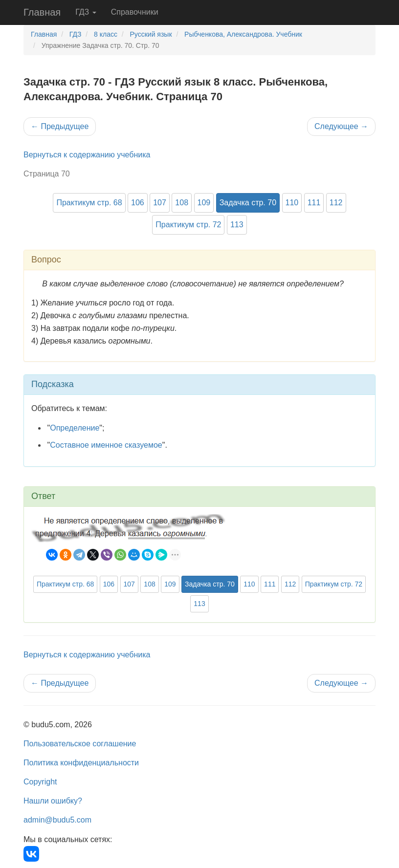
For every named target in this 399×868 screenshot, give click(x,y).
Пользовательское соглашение (80, 744)
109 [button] (204, 203)
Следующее (341, 126)
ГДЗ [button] (86, 12)
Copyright (40, 782)
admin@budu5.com (57, 820)
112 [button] (336, 203)
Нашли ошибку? (53, 801)
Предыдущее (60, 126)
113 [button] (237, 225)
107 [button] (160, 203)
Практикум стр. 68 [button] (89, 203)
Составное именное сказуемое (106, 445)
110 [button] (292, 203)
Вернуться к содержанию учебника (87, 155)
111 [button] (314, 203)
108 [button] (182, 203)
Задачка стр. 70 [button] (248, 203)
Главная (42, 12)
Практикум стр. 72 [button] (188, 225)
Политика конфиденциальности (81, 763)
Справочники (135, 12)
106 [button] (138, 203)
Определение (75, 428)
